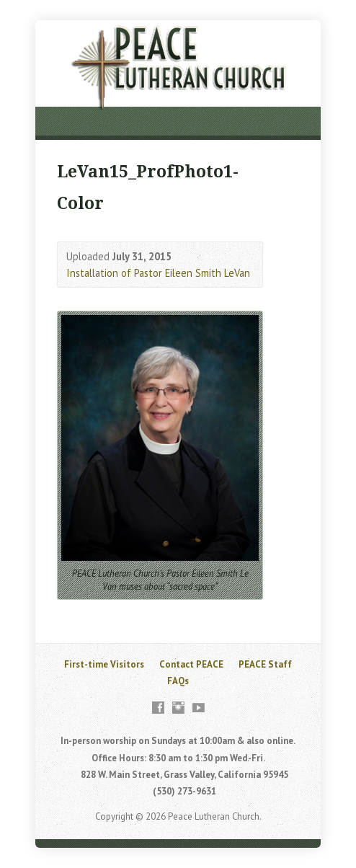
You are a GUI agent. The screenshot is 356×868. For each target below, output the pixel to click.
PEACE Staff (265, 664)
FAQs (178, 681)
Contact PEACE (191, 664)
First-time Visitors (104, 664)
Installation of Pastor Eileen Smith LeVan (158, 273)
